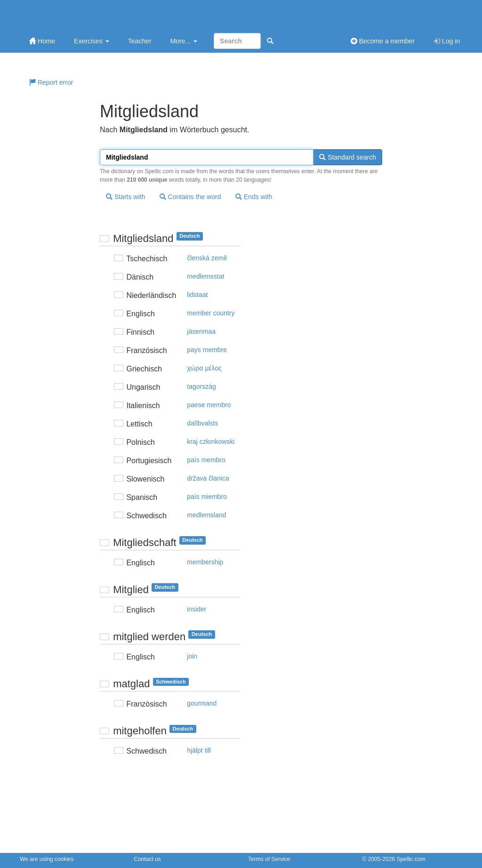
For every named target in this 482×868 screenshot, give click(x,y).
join (192, 656)
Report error (51, 82)
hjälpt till (199, 750)
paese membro (209, 405)
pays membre (207, 350)
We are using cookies (47, 859)
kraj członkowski (211, 442)
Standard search (348, 157)
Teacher (140, 41)
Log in (447, 41)
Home (42, 41)
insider (197, 609)
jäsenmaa (201, 331)
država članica (208, 478)
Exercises (92, 41)
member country (211, 313)
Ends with (254, 197)
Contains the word (190, 197)
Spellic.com (411, 859)
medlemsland (206, 515)
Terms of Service (269, 859)
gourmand (202, 703)
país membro (206, 460)
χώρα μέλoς (204, 368)
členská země (207, 258)
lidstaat (197, 295)
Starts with (125, 197)
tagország (201, 386)
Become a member (383, 41)
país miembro (207, 497)
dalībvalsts (202, 423)
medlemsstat (205, 276)
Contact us (148, 859)
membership (205, 562)
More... (184, 41)
